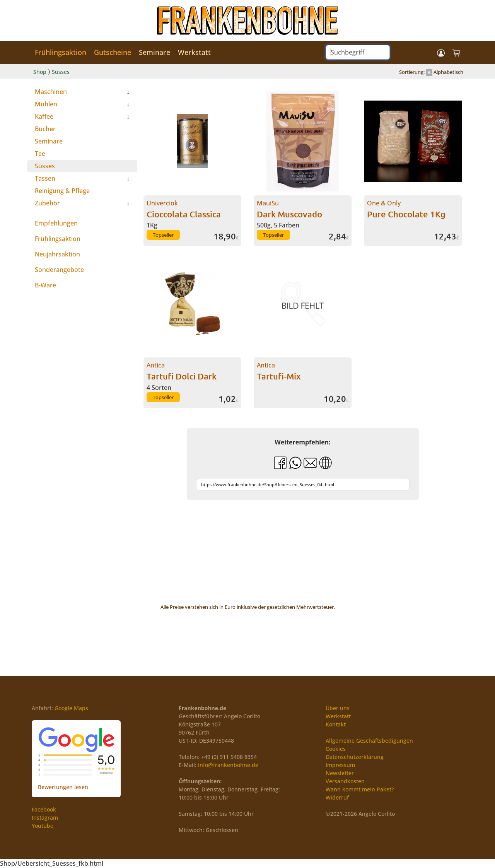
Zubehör (47, 203)
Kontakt (336, 724)
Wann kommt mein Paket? (360, 789)
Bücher (45, 129)
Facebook (44, 809)
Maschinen (51, 92)
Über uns (338, 708)
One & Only (406, 209)
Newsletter (340, 773)
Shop (40, 72)
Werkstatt (194, 52)
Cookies (336, 749)
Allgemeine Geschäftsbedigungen (369, 741)
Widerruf (337, 797)
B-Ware (45, 285)
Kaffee (44, 116)
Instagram (45, 818)
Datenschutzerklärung (355, 757)
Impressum (340, 765)
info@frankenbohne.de (228, 765)
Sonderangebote (59, 270)
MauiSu (289, 209)
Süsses (61, 72)
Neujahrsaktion (57, 254)
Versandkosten (345, 781)
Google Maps (71, 708)
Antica (182, 371)
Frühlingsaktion (61, 52)
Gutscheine (113, 52)
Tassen (45, 178)
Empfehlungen (56, 223)
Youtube (43, 826)
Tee (40, 154)
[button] (441, 52)
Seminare (154, 52)
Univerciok (184, 209)
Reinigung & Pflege (62, 191)
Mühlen (46, 104)
